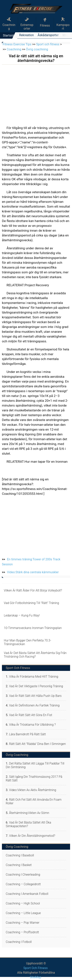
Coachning (9, 24)
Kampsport (63, 24)
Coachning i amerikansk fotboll (27, 894)
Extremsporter (27, 24)
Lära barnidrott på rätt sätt (27, 734)
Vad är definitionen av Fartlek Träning (34, 705)
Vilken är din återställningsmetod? (32, 836)
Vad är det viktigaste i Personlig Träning (36, 686)
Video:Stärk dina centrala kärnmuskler (33, 572)
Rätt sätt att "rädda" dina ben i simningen (37, 744)
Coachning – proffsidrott (22, 932)
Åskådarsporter (48, 35)
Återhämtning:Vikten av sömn (29, 813)
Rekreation (26, 35)
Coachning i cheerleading (23, 875)
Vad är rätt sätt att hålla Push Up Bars (35, 696)
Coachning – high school (23, 903)
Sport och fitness (48, 44)
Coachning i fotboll (19, 942)
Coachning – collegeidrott (23, 884)
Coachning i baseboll (20, 855)
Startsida (9, 35)
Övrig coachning (37, 49)
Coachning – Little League (23, 913)
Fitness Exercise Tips (17, 44)
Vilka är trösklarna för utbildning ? (32, 725)
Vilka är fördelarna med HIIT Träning (34, 677)
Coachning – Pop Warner (23, 923)
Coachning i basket (19, 865)
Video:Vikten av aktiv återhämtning (33, 790)
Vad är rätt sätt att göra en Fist (31, 715)
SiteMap (36, 977)
